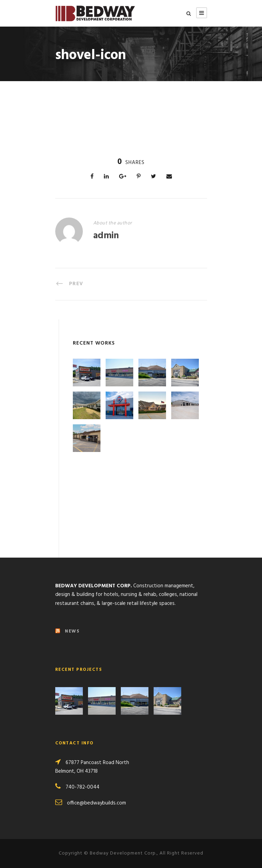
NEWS (72, 631)
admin (106, 236)
